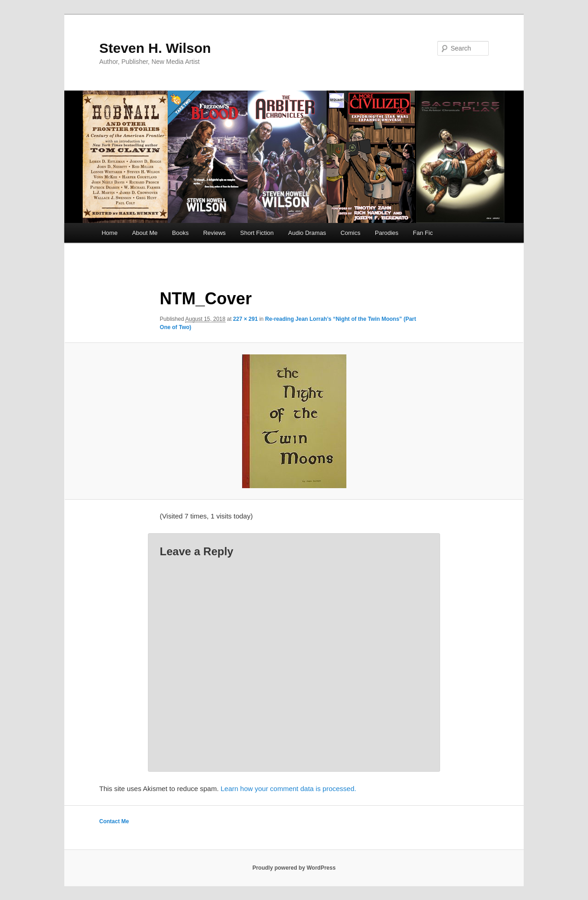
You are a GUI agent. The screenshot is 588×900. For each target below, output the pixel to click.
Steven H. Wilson (155, 48)
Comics (350, 233)
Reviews (214, 233)
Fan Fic (423, 233)
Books (181, 233)
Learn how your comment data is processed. (288, 789)
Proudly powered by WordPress (294, 868)
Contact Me (114, 821)
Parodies (387, 233)
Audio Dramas (307, 233)
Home (110, 233)
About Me (145, 233)
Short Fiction (257, 233)
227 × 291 (245, 319)
